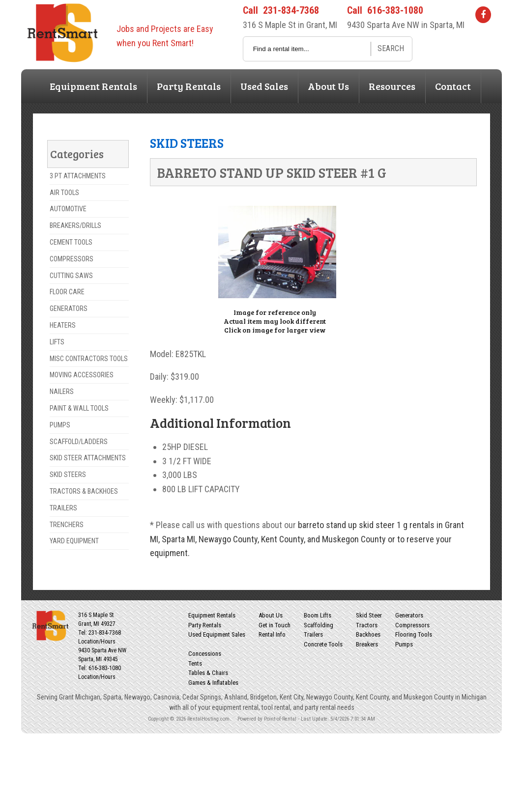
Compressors (412, 625)
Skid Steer (369, 615)
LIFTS (57, 342)
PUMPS (60, 425)
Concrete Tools (323, 644)
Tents (195, 663)
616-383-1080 (395, 10)
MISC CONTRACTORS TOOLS (89, 359)
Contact (453, 86)
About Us (328, 86)
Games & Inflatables (213, 683)
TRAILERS (63, 508)
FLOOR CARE (67, 292)
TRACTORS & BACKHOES (84, 491)
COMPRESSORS (72, 259)
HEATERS (63, 325)
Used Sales (264, 86)
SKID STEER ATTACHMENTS (88, 458)
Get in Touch (275, 625)
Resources (392, 86)
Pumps (404, 644)
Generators (409, 615)
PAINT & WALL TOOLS (79, 408)
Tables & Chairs (208, 673)
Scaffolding (319, 625)
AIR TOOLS (64, 193)
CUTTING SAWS (71, 276)
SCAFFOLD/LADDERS (79, 442)
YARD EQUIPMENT (74, 541)
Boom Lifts (318, 615)
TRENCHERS (67, 525)
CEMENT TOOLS (71, 242)
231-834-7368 (291, 10)
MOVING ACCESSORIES (82, 375)
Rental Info (272, 634)
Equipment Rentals (93, 86)
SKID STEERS (68, 475)
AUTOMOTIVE (68, 209)
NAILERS (62, 392)
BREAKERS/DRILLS (75, 225)
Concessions (205, 654)
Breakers (367, 644)
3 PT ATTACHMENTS (78, 176)
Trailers (313, 634)
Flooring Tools (414, 634)
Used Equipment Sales (217, 634)
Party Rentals (189, 86)
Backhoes (368, 634)
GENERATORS (69, 308)
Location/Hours (97, 642)
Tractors (367, 625)
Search (391, 48)
